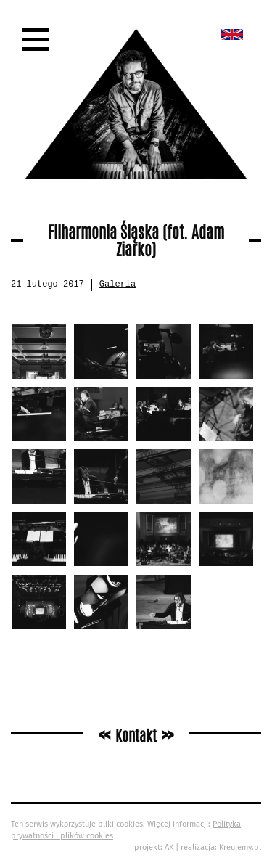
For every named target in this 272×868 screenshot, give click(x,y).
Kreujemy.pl (240, 847)
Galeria (118, 284)
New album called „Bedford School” (232, 34)
